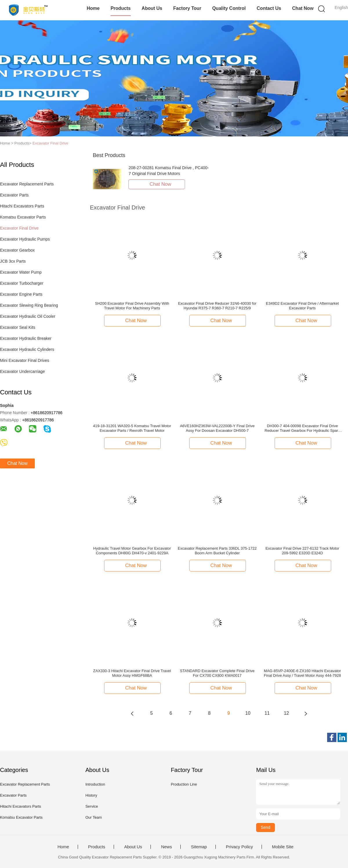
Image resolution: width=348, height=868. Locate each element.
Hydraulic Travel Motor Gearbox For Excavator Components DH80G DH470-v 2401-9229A (132, 551)
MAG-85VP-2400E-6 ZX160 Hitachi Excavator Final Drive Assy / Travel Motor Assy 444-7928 (302, 673)
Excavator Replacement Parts (27, 184)
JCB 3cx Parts (13, 261)
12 (287, 713)
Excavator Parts (14, 195)
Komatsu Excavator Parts (23, 217)
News (166, 847)
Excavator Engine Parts (21, 294)
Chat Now (303, 8)
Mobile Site (283, 847)
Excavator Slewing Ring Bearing (29, 305)
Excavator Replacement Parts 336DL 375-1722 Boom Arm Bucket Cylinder (217, 551)
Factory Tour (187, 8)
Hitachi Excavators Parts (22, 206)
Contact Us (269, 8)
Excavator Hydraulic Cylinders (27, 349)
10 (248, 713)
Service (91, 806)
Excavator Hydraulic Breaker (26, 338)
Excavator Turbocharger (22, 283)
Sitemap (199, 847)
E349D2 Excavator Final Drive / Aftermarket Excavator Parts (302, 306)
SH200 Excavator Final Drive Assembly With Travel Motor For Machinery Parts (132, 306)
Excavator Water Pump (21, 272)
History (91, 795)
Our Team (94, 817)
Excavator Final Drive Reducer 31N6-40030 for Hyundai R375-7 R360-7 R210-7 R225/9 (217, 306)
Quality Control (229, 8)
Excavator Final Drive (50, 143)
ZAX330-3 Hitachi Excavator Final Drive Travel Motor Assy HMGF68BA (132, 673)
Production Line (184, 784)
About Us (152, 8)
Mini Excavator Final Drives (25, 360)
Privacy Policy (239, 847)
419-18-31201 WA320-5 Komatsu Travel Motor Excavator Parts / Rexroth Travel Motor (132, 428)
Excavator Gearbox (17, 250)
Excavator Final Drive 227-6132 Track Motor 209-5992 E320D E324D (302, 551)
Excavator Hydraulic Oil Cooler (28, 316)
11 (267, 713)
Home (93, 8)
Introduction (95, 784)
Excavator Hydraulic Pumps (25, 239)
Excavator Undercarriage (22, 371)
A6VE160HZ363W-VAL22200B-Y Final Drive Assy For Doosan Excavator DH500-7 (217, 428)
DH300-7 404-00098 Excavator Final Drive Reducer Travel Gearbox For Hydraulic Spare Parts (302, 428)
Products (120, 8)
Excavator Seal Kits (18, 327)
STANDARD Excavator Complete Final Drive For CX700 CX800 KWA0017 (217, 673)
